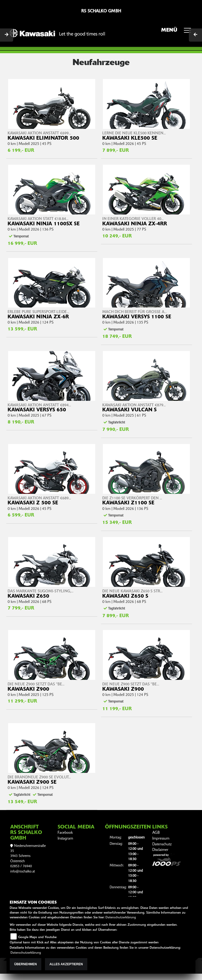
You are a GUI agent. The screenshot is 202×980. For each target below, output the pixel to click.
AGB (156, 833)
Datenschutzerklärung (121, 918)
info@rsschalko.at (23, 872)
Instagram (65, 839)
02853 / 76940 (21, 866)
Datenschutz (162, 844)
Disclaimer (160, 850)
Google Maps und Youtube (37, 937)
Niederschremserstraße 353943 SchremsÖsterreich (28, 854)
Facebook (65, 833)
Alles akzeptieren (66, 964)
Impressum (161, 839)
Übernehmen (26, 964)
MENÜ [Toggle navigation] (178, 32)
